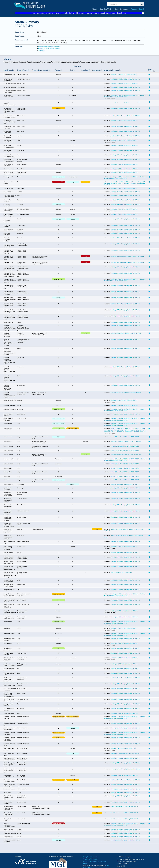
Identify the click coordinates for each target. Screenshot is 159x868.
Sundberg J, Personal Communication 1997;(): (123, 748)
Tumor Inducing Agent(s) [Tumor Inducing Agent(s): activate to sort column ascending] (40, 70)
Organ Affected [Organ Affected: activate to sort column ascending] (22, 70)
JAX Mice (41, 50)
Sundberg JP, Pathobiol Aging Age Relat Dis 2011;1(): (125, 79)
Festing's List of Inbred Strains (49, 48)
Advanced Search (138, 9)
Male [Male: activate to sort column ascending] (72, 70)
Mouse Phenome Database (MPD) (50, 47)
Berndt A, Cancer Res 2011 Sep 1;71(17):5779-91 (125, 428)
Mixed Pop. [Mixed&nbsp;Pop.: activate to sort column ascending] (85, 70)
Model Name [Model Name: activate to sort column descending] (8, 70)
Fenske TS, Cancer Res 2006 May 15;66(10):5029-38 (126, 333)
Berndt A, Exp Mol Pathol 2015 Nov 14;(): (122, 182)
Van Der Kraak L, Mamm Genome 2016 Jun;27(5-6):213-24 (127, 256)
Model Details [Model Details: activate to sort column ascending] (150, 70)
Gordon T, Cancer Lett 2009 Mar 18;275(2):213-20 (125, 429)
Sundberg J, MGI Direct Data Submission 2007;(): (124, 74)
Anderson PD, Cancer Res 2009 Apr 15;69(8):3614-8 (125, 754)
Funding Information (90, 859)
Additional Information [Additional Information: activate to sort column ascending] (111, 70)
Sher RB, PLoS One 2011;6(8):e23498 (121, 572)
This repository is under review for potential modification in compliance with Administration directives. (88, 13)
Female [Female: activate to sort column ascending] (58, 70)
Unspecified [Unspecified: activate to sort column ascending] (96, 70)
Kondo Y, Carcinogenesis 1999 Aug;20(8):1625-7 (124, 807)
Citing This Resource (90, 857)
